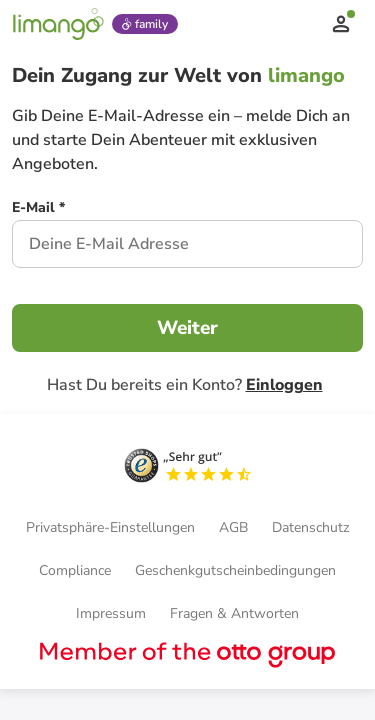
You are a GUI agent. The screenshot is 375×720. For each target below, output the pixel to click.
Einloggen (284, 385)
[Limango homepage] (58, 24)
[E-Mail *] (38, 210)
